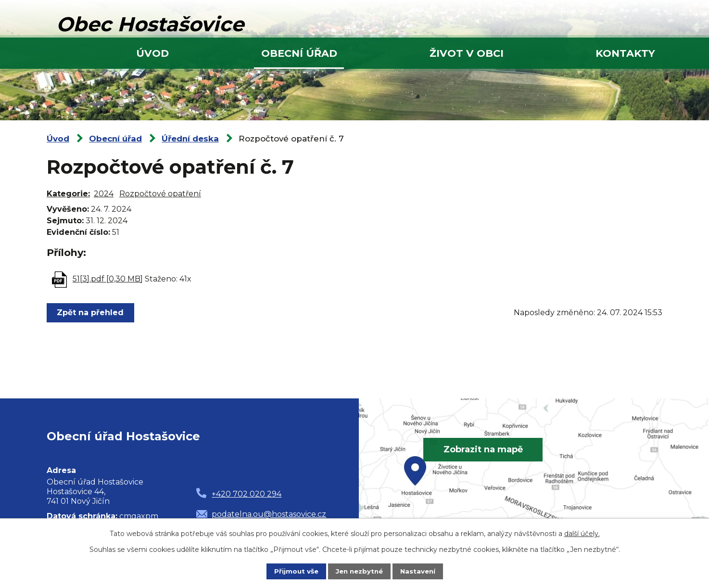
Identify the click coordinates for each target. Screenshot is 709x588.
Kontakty (625, 53)
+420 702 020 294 (247, 494)
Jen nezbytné (359, 571)
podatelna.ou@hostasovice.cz (269, 514)
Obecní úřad (299, 53)
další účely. (582, 533)
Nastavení (420, 571)
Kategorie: (68, 194)
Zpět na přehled (92, 313)
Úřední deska (190, 139)
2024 (104, 194)
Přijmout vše (294, 571)
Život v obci (467, 53)
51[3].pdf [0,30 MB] (108, 279)
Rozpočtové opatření (160, 194)
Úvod (152, 53)
